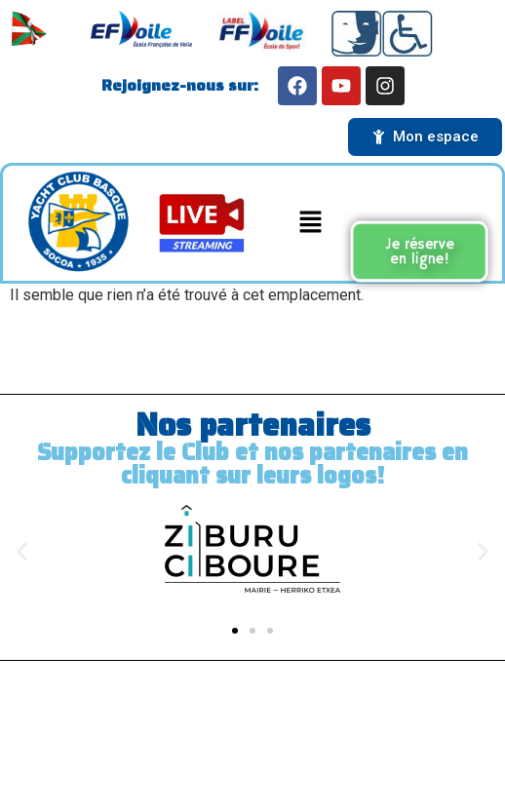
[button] (310, 223)
